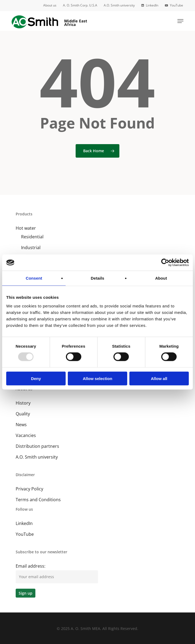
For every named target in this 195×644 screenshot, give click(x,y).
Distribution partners (37, 446)
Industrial (31, 248)
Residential (32, 237)
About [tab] (161, 278)
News (21, 425)
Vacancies (26, 435)
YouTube (25, 534)
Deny (36, 378)
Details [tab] (97, 278)
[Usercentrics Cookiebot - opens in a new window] (165, 263)
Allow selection (97, 378)
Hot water (26, 228)
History (23, 403)
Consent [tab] (34, 278)
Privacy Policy (29, 489)
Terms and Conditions (38, 500)
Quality (23, 414)
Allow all (159, 378)
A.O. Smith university (37, 457)
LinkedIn (24, 523)
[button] (180, 21)
